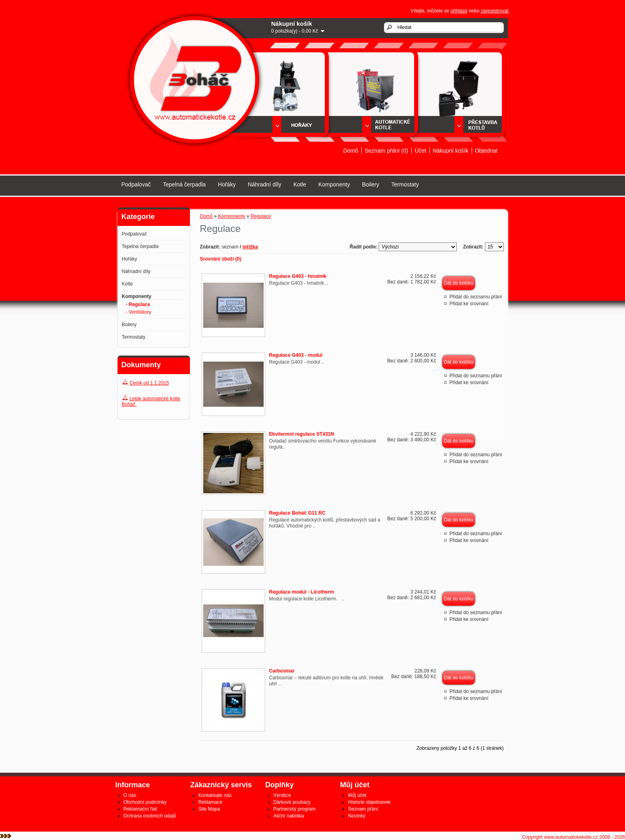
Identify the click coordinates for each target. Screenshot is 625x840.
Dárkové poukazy (292, 802)
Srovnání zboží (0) (221, 259)
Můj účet (357, 795)
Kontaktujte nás (215, 795)
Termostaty (405, 184)
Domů (351, 151)
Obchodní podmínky (145, 802)
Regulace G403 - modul (296, 355)
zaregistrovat (494, 11)
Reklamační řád (140, 809)
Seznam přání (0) (386, 151)
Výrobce (282, 795)
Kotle (300, 184)
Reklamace (210, 802)
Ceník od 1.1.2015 (149, 383)
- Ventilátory (139, 312)
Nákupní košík (451, 151)
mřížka (250, 247)
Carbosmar (282, 671)
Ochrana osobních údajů (150, 816)
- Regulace (138, 304)
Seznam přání (363, 809)
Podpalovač (136, 184)
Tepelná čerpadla (185, 184)
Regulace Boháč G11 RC (297, 513)
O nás (130, 795)
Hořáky (227, 184)
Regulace (261, 216)
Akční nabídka (289, 816)
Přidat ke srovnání (469, 304)
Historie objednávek (369, 802)
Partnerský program (294, 809)
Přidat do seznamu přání (476, 297)
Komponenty (334, 184)
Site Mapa (209, 809)
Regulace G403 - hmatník (298, 276)
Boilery (370, 184)
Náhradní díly (265, 184)
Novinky (357, 816)
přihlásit (459, 11)
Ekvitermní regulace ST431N (302, 434)
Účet (420, 151)
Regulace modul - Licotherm (302, 592)
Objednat (486, 151)
